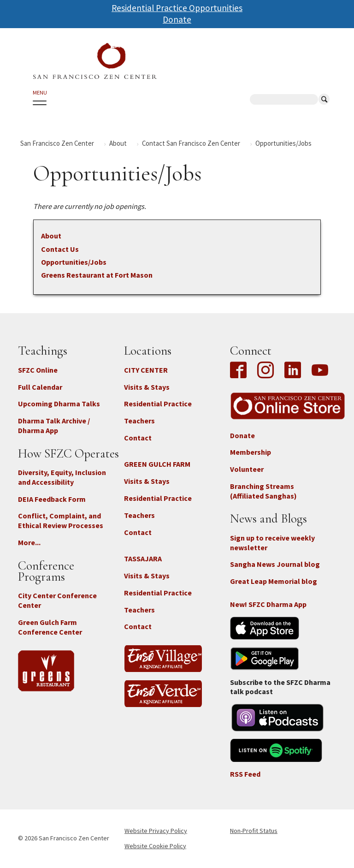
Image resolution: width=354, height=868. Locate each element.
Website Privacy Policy (156, 831)
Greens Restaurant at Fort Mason (97, 275)
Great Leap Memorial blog (274, 581)
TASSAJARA (143, 559)
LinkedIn (293, 371)
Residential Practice (158, 404)
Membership (251, 452)
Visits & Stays (147, 387)
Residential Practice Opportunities (177, 8)
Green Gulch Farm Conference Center (50, 627)
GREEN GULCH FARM (157, 464)
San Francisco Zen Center (57, 143)
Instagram (265, 371)
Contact (138, 438)
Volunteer (247, 469)
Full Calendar (40, 387)
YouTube (320, 371)
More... (29, 542)
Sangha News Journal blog (275, 564)
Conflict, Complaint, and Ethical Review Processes (61, 520)
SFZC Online (38, 370)
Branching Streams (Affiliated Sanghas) (263, 491)
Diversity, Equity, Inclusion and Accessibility (62, 477)
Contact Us (60, 249)
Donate (177, 19)
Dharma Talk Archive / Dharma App (54, 425)
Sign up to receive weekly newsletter (272, 543)
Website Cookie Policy (155, 846)
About (118, 143)
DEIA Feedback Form (52, 499)
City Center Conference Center (57, 600)
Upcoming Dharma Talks (59, 404)
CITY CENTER (146, 370)
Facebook (241, 371)
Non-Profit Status (254, 831)
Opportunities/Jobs (74, 262)
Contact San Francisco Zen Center (191, 143)
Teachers (139, 421)
